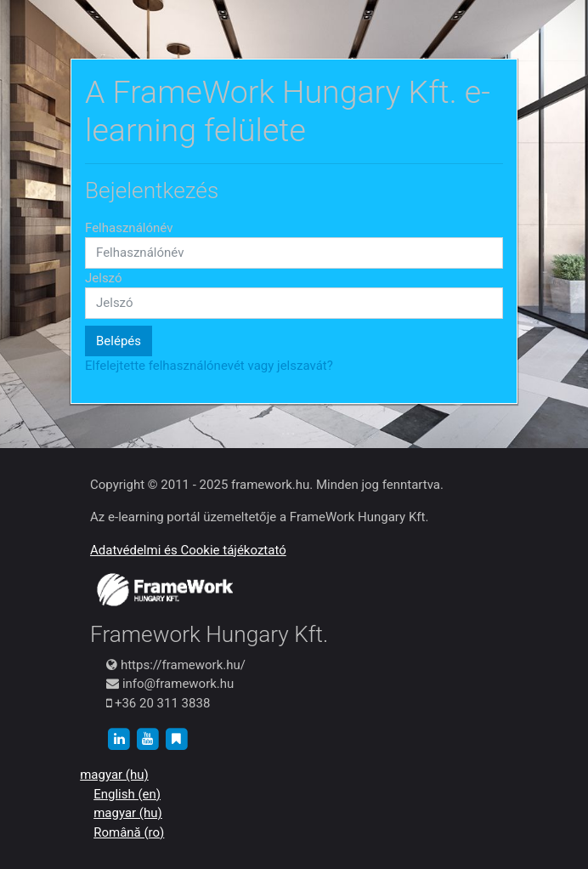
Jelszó (104, 278)
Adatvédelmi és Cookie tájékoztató (188, 550)
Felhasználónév (129, 228)
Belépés (119, 341)
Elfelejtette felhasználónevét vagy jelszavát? (209, 366)
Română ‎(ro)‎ (129, 832)
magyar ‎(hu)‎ (114, 775)
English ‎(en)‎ (127, 794)
